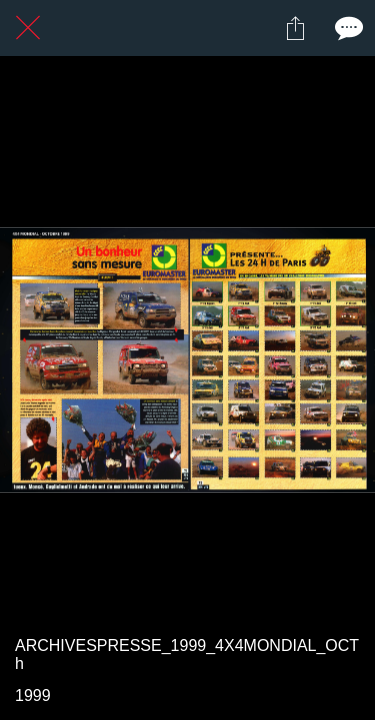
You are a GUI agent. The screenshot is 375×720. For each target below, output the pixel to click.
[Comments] (347, 28)
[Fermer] (28, 28)
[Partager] (295, 28)
